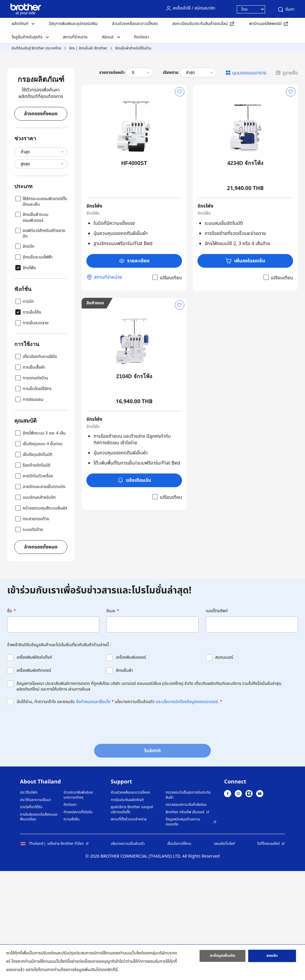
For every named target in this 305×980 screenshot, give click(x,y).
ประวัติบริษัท (29, 902)
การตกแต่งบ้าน (31, 487)
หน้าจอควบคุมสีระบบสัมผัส (41, 617)
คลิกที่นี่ (111, 970)
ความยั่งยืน (71, 928)
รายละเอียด (134, 370)
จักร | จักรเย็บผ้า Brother (88, 48)
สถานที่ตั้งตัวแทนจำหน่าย (129, 928)
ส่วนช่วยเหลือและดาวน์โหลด (135, 24)
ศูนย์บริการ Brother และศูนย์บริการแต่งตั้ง (132, 919)
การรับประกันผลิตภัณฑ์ (127, 909)
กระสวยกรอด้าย (32, 628)
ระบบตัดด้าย (29, 638)
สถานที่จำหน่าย (75, 37)
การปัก (24, 410)
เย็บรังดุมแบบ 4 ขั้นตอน (38, 553)
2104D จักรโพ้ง (134, 485)
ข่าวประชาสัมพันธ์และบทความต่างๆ (78, 904)
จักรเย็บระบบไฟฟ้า (33, 366)
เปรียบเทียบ (167, 386)
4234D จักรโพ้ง (245, 272)
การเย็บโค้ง (28, 421)
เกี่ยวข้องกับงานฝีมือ (36, 465)
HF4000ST (134, 272)
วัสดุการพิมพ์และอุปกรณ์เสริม (73, 24)
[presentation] (52, 832)
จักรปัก (24, 355)
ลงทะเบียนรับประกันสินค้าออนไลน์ (200, 24)
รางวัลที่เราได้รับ (31, 916)
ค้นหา (286, 10)
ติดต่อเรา (142, 37)
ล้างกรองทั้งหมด (41, 223)
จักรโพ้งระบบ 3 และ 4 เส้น (40, 542)
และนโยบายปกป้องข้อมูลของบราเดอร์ (187, 811)
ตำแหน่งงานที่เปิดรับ (78, 921)
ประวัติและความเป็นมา (35, 909)
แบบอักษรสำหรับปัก (35, 606)
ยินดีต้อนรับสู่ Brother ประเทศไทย (36, 48)
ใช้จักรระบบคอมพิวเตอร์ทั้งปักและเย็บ (41, 310)
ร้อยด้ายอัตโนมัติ (32, 574)
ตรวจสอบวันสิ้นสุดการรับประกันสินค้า (188, 904)
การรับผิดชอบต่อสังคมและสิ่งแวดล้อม (39, 926)
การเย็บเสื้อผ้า (30, 476)
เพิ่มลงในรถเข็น (245, 370)
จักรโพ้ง (25, 377)
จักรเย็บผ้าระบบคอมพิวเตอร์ (31, 326)
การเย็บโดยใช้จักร (33, 498)
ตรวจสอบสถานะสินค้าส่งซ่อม (186, 914)
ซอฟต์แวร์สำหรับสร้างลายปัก (40, 342)
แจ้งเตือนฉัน (134, 589)
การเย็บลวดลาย (31, 432)
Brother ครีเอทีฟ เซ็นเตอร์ (185, 921)
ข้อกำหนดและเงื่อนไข (93, 811)
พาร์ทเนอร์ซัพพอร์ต (266, 24)
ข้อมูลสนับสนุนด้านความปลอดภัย (183, 931)
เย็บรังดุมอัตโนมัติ (33, 563)
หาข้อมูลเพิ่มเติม (222, 957)
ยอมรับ (272, 957)
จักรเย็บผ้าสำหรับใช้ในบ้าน (133, 48)
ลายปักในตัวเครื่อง (34, 585)
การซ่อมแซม (29, 508)
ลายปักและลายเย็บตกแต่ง (40, 596)
